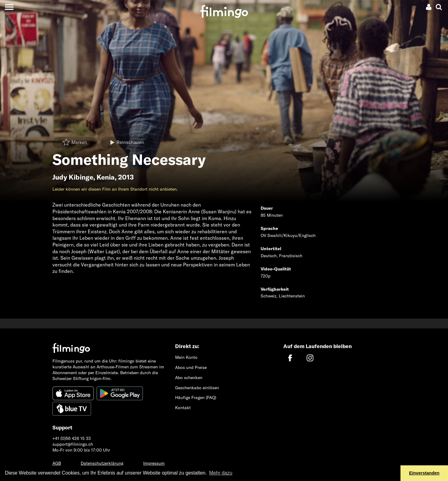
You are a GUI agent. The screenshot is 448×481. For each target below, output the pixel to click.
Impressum (154, 463)
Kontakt (183, 408)
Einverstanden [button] (424, 473)
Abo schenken (189, 378)
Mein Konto (186, 357)
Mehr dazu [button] (221, 473)
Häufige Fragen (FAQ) (196, 398)
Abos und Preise (191, 367)
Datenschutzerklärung (102, 463)
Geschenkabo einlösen (197, 388)
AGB (57, 463)
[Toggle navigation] (9, 7)
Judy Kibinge (73, 177)
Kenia (106, 177)
